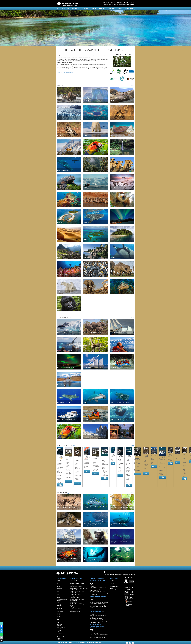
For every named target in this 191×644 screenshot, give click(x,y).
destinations (66, 9)
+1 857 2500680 (130, 5)
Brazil (58, 590)
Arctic (58, 584)
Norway (59, 616)
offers (120, 9)
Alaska (58, 580)
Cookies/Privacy (83, 643)
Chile (58, 594)
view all (133, 85)
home (58, 9)
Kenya (58, 610)
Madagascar (60, 612)
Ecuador (59, 601)
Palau (58, 619)
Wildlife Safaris (74, 593)
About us (112, 580)
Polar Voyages (74, 580)
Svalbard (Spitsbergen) (60, 633)
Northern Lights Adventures (77, 599)
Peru (58, 623)
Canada (58, 591)
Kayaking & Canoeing (75, 594)
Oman (58, 618)
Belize (58, 587)
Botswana (59, 588)
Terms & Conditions (95, 643)
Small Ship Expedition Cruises (77, 591)
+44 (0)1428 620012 (111, 5)
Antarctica (59, 582)
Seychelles (59, 624)
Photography (73, 596)
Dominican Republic (62, 599)
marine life (102, 9)
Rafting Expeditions (75, 607)
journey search (129, 9)
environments (111, 9)
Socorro (59, 626)
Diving (72, 585)
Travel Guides (120, 2)
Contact (108, 2)
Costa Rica (59, 596)
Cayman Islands (61, 593)
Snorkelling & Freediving (76, 590)
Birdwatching (73, 601)
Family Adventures (75, 598)
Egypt (58, 602)
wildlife (94, 9)
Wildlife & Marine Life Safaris (77, 584)
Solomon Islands (61, 627)
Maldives (59, 613)
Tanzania (59, 635)
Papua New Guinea (61, 621)
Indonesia (59, 608)
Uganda (59, 640)
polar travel (85, 9)
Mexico (58, 615)
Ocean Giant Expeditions (76, 582)
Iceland (58, 607)
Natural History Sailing (76, 587)
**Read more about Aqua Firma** (65, 72)
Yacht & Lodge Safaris (75, 608)
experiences (76, 9)
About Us (113, 2)
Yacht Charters (74, 602)
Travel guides (113, 590)
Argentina (59, 585)
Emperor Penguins (75, 610)
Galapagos (59, 604)
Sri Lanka (59, 630)
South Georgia (60, 629)
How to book (131, 2)
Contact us (113, 584)
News (126, 2)
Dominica (59, 598)
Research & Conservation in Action (79, 588)
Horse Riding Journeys (76, 612)
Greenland (59, 605)
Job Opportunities (114, 587)
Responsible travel (115, 585)
